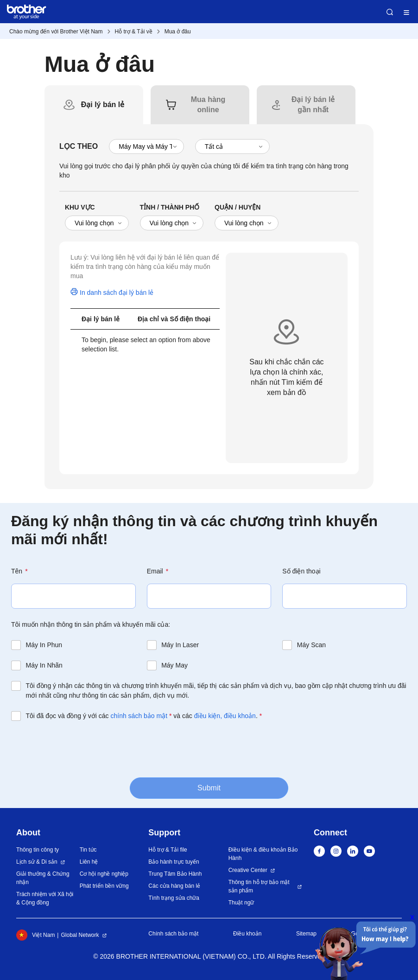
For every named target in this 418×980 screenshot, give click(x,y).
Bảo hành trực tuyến (174, 862)
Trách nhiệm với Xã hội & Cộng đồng (45, 898)
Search (390, 12)
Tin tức (88, 850)
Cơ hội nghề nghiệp (104, 874)
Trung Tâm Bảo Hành (175, 874)
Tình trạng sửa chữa (174, 898)
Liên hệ (89, 862)
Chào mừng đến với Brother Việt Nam (56, 32)
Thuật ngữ (241, 903)
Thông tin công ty (38, 850)
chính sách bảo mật (139, 716)
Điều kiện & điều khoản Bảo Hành (263, 854)
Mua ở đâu (178, 32)
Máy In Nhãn (44, 665)
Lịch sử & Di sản (37, 862)
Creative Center (248, 870)
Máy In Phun (44, 645)
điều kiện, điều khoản (225, 716)
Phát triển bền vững (104, 886)
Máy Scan (311, 645)
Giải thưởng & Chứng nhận (43, 878)
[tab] (103, 105)
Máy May (174, 665)
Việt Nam (35, 935)
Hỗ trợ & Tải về (134, 32)
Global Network (80, 935)
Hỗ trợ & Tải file (168, 850)
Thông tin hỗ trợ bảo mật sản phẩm (259, 886)
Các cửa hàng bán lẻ (174, 886)
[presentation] (82, 748)
